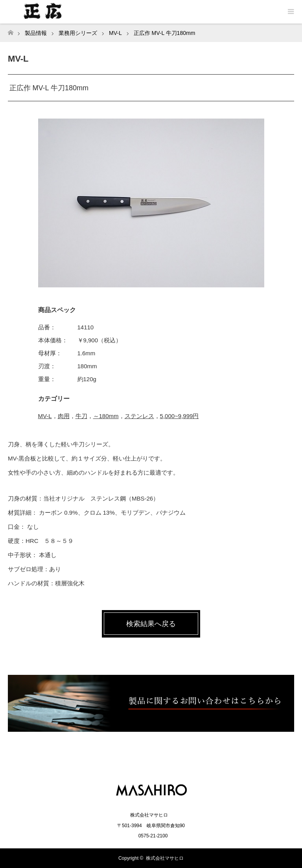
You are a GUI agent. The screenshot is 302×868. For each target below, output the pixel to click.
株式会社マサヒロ (165, 858)
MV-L (45, 416)
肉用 (64, 416)
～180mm (106, 416)
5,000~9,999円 (180, 416)
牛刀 (81, 416)
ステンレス (139, 416)
